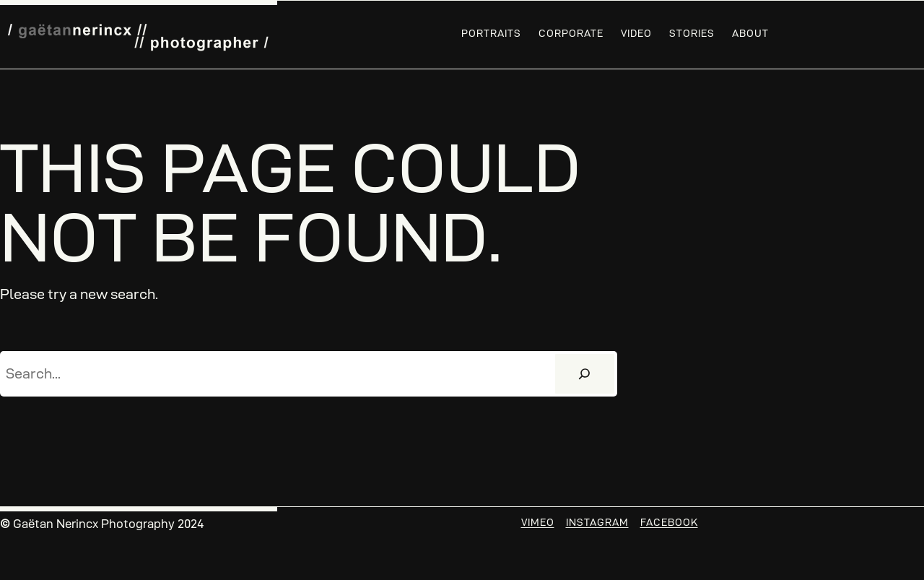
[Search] (585, 374)
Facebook (669, 522)
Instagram (597, 522)
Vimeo (538, 522)
